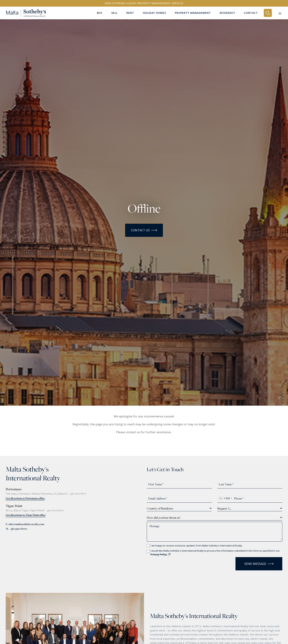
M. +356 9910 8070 (16, 529)
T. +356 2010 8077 (76, 494)
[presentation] (168, 563)
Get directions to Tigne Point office (26, 515)
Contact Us (144, 230)
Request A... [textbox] (224, 508)
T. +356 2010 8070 (53, 510)
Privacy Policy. (160, 554)
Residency (227, 13)
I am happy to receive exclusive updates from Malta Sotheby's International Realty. (197, 546)
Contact (251, 13)
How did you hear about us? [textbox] (163, 518)
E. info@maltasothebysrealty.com (25, 524)
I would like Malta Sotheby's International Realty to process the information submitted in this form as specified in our (215, 553)
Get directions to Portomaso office (25, 498)
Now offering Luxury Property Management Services (144, 3)
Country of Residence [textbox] (160, 508)
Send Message (259, 564)
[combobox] (225, 498)
